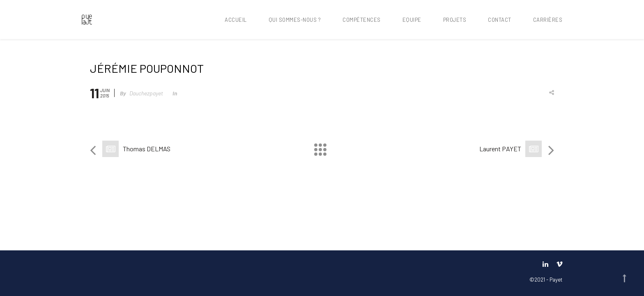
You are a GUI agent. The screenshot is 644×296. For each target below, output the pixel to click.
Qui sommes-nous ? (295, 20)
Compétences (362, 20)
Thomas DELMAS (147, 149)
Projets (455, 20)
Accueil (236, 20)
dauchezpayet (146, 93)
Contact (500, 20)
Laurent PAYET (500, 149)
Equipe (412, 20)
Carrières (548, 20)
